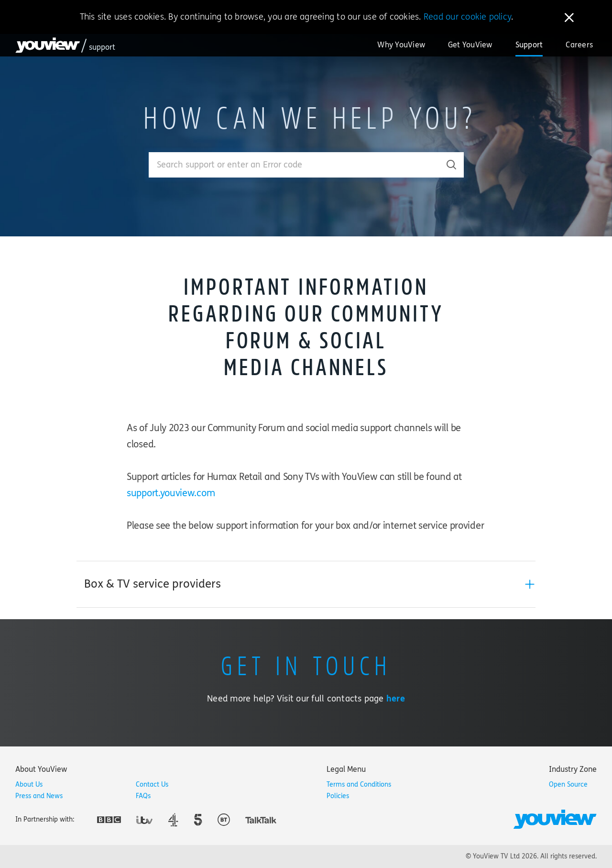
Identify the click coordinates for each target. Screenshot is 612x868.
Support (529, 45)
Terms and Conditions (359, 785)
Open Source (568, 785)
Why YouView (401, 45)
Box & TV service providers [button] (153, 584)
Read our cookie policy (467, 17)
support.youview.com (171, 493)
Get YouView (470, 45)
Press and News (39, 796)
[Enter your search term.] (294, 165)
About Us (29, 785)
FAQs (143, 796)
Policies (338, 796)
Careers (579, 45)
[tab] (306, 584)
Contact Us (152, 785)
